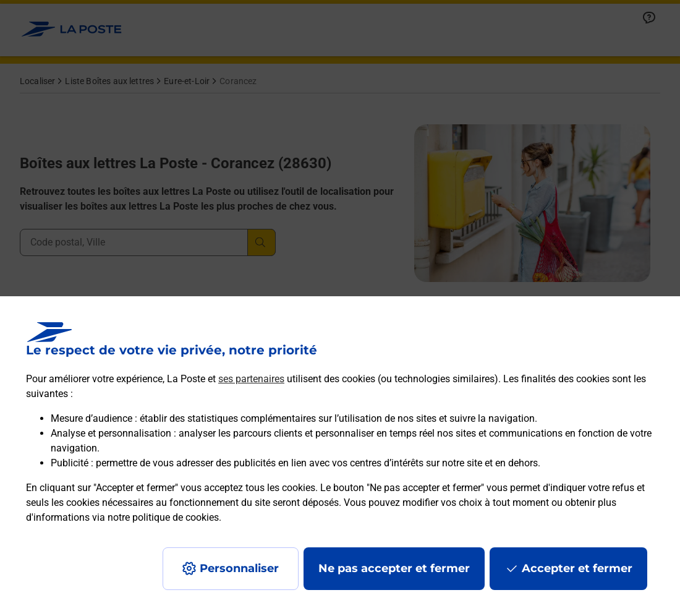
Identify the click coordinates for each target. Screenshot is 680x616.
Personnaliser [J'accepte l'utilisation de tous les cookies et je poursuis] (239, 568)
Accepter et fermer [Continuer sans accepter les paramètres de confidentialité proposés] (577, 568)
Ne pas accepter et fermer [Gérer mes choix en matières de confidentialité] (394, 568)
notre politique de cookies (163, 517)
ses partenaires (251, 379)
